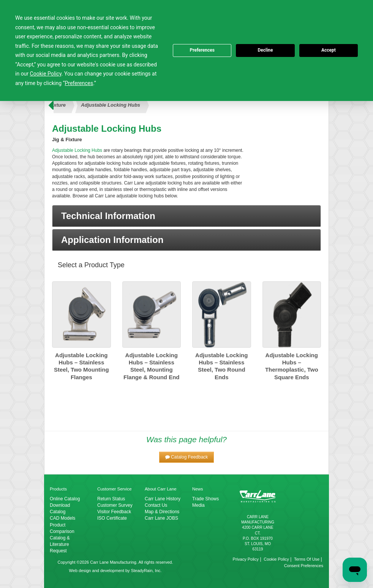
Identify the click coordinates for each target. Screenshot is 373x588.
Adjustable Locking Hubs (111, 105)
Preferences (202, 50)
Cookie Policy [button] (46, 74)
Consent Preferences (304, 566)
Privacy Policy (246, 559)
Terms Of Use (307, 559)
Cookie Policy (276, 559)
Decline (265, 50)
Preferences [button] (79, 83)
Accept (329, 50)
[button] (186, 216)
